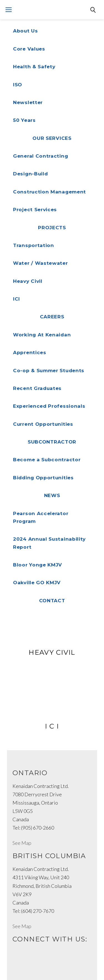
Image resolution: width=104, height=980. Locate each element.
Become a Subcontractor (47, 460)
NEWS (52, 495)
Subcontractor (52, 442)
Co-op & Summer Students (49, 371)
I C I (52, 726)
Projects (52, 228)
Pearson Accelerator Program (41, 517)
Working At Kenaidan (42, 335)
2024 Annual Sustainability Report (49, 543)
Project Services (35, 210)
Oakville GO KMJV (37, 583)
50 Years (24, 120)
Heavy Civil (28, 281)
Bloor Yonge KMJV (38, 565)
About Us (26, 31)
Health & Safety (34, 67)
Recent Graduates (37, 388)
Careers (52, 317)
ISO (18, 85)
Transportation (34, 245)
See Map (22, 843)
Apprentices (30, 352)
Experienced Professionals (49, 406)
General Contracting (40, 156)
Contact (52, 601)
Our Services (52, 138)
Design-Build (30, 174)
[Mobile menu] (9, 10)
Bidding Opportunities (43, 478)
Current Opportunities (43, 424)
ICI (17, 299)
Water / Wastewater (40, 263)
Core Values (29, 49)
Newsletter (28, 102)
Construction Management (50, 192)
